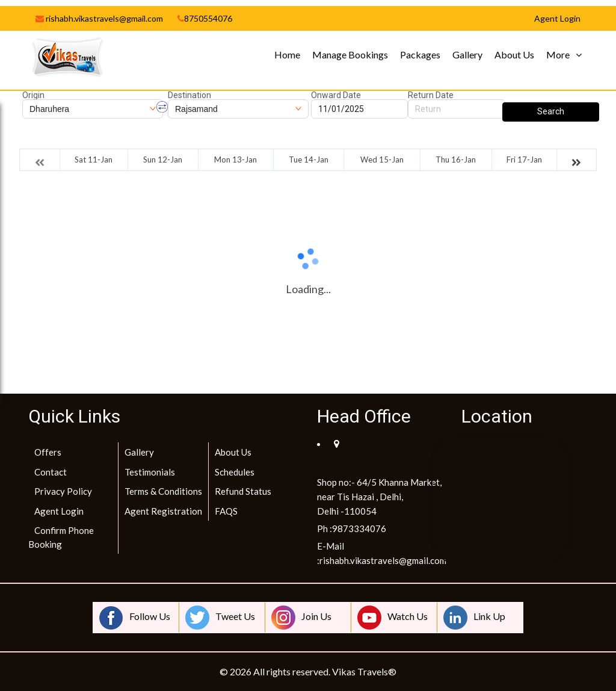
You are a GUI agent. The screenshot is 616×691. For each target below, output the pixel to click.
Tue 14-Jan (309, 160)
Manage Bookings (350, 54)
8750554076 (205, 18)
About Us (514, 54)
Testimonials (150, 472)
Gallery (467, 54)
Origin (33, 95)
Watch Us (393, 618)
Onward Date (336, 95)
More (558, 54)
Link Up (474, 618)
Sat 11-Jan (94, 160)
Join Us (301, 618)
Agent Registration (163, 511)
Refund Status (243, 491)
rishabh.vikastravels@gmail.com (99, 18)
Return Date (431, 95)
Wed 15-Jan (382, 160)
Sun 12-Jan (163, 160)
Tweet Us (220, 618)
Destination (189, 95)
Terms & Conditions (163, 491)
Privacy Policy (63, 491)
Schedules (235, 472)
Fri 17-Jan (524, 160)
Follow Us (135, 618)
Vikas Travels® (364, 671)
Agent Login (59, 511)
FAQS (226, 511)
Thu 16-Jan (456, 160)
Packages (420, 54)
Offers (48, 452)
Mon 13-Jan (236, 160)
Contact (51, 472)
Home (287, 54)
